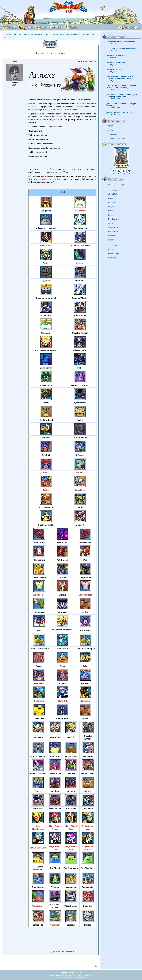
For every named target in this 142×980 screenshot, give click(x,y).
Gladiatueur (113, 258)
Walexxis (112, 236)
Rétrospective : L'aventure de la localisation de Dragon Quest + (120, 77)
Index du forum (10, 34)
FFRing (63, 975)
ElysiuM (111, 211)
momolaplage (114, 254)
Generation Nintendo (64, 978)
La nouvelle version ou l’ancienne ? (121, 42)
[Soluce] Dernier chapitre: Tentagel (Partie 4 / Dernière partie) (121, 86)
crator (111, 198)
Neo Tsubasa (113, 219)
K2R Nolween (115, 115)
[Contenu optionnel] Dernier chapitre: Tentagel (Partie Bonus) (122, 95)
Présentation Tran (114, 69)
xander (111, 240)
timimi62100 (113, 231)
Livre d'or (110, 130)
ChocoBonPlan (80, 978)
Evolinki (113, 58)
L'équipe (110, 126)
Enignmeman (115, 65)
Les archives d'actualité (116, 138)
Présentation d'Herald (116, 62)
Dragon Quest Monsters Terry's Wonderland (62, 34)
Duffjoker (112, 202)
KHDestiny (72, 975)
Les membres (112, 134)
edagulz (111, 206)
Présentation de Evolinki (117, 55)
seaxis (111, 223)
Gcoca (14, 62)
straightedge (113, 227)
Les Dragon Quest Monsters (30, 34)
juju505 (111, 215)
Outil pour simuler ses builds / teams (122, 48)
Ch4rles (111, 249)
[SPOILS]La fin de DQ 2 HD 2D (119, 113)
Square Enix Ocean (85, 975)
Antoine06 (113, 44)
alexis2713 (112, 194)
